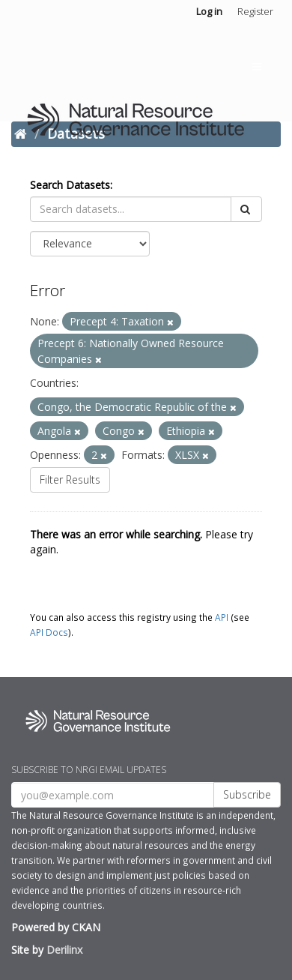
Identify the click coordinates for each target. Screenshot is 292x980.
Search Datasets (70, 185)
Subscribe (247, 794)
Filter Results (70, 480)
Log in (209, 11)
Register (255, 11)
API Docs (49, 632)
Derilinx (64, 950)
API (222, 617)
